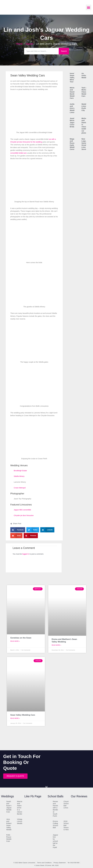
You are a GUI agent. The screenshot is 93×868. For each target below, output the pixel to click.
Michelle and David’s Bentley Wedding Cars (73, 93)
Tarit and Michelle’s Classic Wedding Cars (86, 92)
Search (64, 51)
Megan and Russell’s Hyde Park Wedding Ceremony (74, 144)
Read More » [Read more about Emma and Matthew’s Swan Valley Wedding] (56, 645)
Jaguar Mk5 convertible (22, 510)
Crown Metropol (20, 488)
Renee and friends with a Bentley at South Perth (56, 809)
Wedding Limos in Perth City (85, 107)
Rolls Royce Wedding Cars (10, 838)
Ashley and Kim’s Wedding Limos (73, 108)
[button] (89, 7)
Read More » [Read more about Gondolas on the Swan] (15, 641)
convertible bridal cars (18, 153)
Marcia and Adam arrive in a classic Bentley (20, 808)
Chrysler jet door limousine (24, 515)
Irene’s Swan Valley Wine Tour (73, 78)
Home (19, 44)
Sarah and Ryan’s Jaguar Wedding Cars (10, 807)
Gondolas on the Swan (21, 638)
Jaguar (29, 44)
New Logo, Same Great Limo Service (85, 144)
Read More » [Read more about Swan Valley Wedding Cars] (15, 718)
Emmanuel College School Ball (57, 824)
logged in (26, 554)
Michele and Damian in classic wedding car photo (85, 126)
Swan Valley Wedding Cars (23, 715)
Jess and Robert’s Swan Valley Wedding (10, 824)
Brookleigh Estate (20, 471)
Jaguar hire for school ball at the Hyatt (56, 841)
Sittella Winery (19, 476)
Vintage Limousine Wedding (21, 821)
